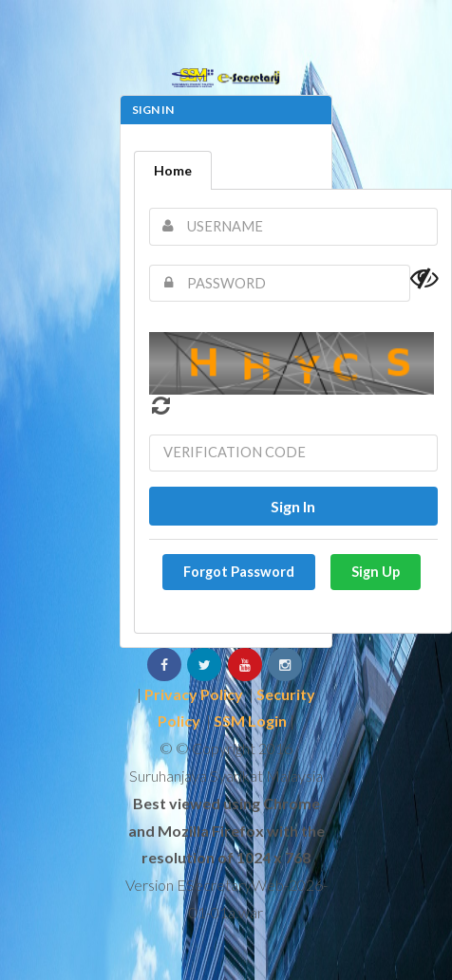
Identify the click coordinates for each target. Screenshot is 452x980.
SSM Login (250, 721)
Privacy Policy (194, 694)
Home (173, 170)
